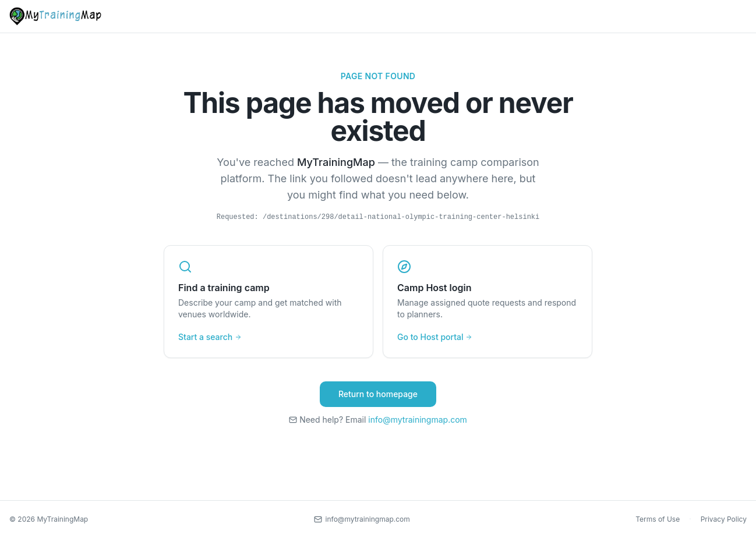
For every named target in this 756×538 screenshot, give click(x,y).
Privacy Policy (724, 519)
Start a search (210, 337)
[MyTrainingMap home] (55, 16)
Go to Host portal (435, 337)
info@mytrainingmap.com (418, 420)
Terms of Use (658, 519)
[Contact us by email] (362, 519)
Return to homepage (378, 394)
